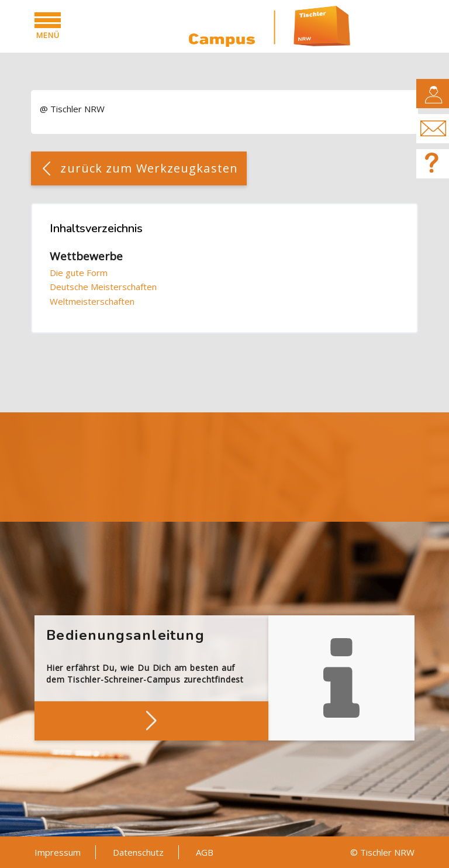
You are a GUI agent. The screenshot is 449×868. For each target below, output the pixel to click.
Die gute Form (79, 273)
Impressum (58, 852)
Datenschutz (138, 852)
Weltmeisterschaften (92, 301)
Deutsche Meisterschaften (103, 287)
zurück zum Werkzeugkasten (149, 168)
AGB (205, 852)
